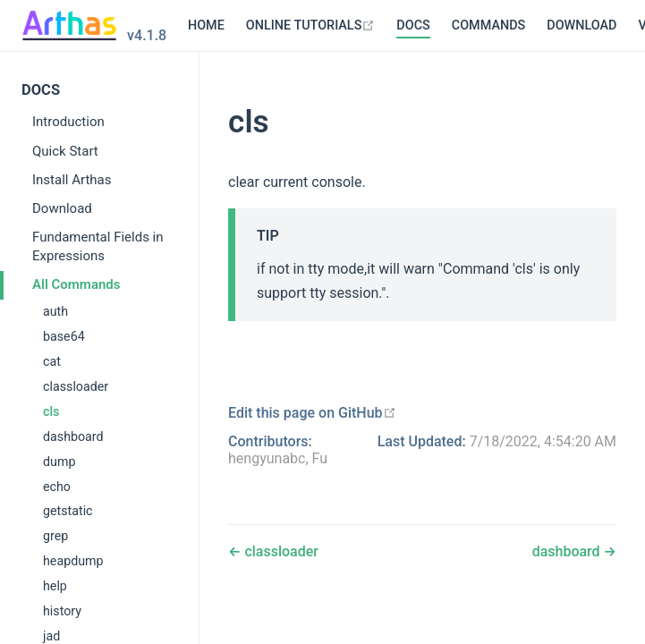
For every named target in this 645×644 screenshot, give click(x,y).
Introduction (68, 122)
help (55, 586)
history (62, 611)
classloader (76, 386)
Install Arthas (72, 180)
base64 (64, 336)
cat (52, 361)
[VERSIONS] (569, 26)
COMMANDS (383, 25)
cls (51, 411)
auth (55, 311)
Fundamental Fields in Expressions (98, 246)
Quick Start (65, 151)
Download (62, 208)
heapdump (73, 561)
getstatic (68, 511)
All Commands (76, 284)
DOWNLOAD (476, 25)
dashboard (73, 436)
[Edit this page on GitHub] (312, 413)
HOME (101, 25)
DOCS (307, 25)
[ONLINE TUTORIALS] (205, 26)
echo (57, 487)
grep (55, 536)
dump (59, 462)
